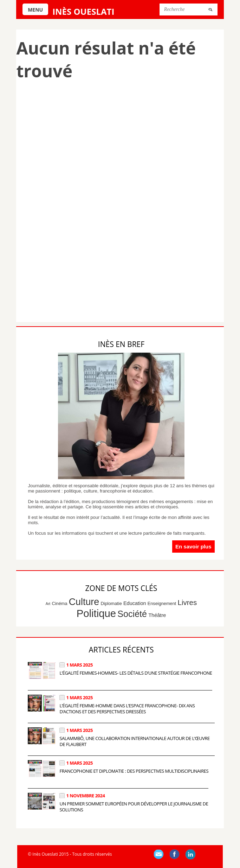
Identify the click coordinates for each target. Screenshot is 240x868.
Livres (187, 602)
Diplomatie (111, 603)
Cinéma (60, 603)
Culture (84, 602)
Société (132, 614)
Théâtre (157, 615)
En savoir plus (193, 546)
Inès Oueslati (83, 11)
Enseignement (162, 603)
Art (48, 604)
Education (135, 603)
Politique (96, 613)
